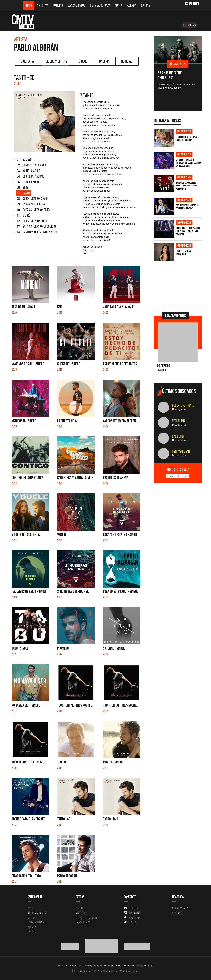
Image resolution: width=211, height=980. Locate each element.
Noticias (58, 5)
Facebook (132, 918)
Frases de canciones (88, 918)
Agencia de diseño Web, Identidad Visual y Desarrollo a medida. (105, 971)
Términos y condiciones (126, 966)
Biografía (27, 61)
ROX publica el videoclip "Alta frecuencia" (187, 207)
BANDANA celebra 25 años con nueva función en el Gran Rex (188, 231)
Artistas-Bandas (37, 913)
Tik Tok (130, 922)
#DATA (118, 5)
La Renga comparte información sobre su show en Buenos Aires (189, 163)
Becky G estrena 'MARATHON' (183, 252)
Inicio (29, 5)
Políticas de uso (146, 966)
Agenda (132, 5)
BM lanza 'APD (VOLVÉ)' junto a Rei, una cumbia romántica (187, 186)
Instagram (133, 913)
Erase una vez (84, 922)
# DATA (80, 908)
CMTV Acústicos (100, 5)
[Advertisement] (179, 286)
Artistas (42, 5)
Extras (146, 5)
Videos (83, 61)
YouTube (131, 908)
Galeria (104, 61)
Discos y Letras (55, 62)
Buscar (189, 25)
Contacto (178, 913)
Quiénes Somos (180, 908)
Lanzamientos (77, 5)
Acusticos (81, 913)
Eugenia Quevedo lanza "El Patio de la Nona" (188, 138)
